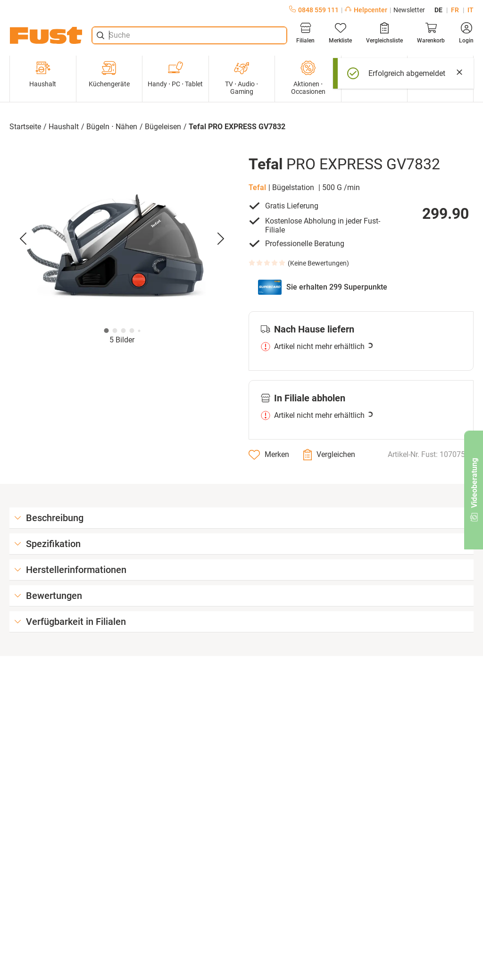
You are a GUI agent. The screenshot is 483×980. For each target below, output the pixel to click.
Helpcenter (366, 10)
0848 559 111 (314, 10)
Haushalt (43, 74)
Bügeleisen (163, 127)
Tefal (257, 187)
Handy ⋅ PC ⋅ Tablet (175, 74)
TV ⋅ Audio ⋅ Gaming (241, 78)
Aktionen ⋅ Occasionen (308, 78)
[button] (122, 239)
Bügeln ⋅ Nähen (112, 127)
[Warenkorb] (431, 33)
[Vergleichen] (329, 455)
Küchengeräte (109, 74)
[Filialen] (305, 33)
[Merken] (269, 455)
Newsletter (409, 10)
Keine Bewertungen (318, 263)
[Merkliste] (340, 33)
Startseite (25, 127)
